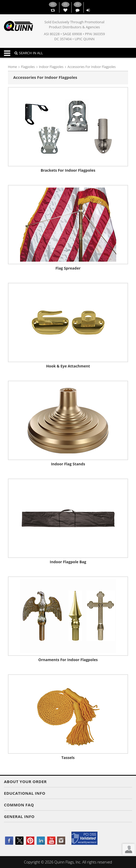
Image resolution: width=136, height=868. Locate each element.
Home (12, 67)
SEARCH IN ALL (29, 53)
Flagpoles (28, 67)
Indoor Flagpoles (51, 67)
